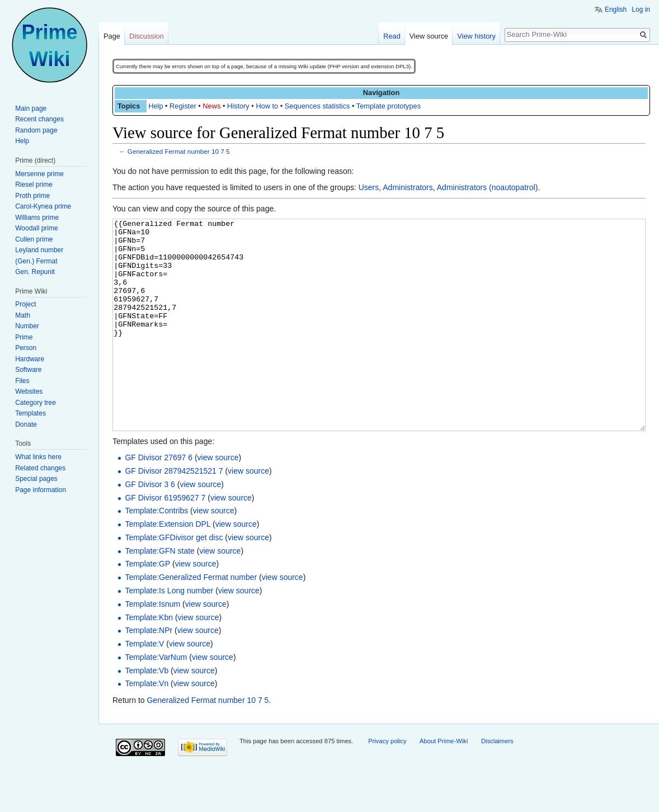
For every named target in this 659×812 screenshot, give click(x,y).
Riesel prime (34, 185)
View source (429, 36)
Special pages (36, 479)
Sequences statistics (317, 106)
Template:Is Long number (169, 632)
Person (26, 348)
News (211, 106)
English (616, 10)
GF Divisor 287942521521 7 (174, 513)
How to (267, 106)
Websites (29, 391)
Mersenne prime (39, 174)
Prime (24, 337)
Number (27, 326)
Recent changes (39, 119)
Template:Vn (147, 725)
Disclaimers (497, 783)
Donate (26, 424)
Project (25, 304)
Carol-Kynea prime (43, 206)
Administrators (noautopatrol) (488, 187)
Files (22, 381)
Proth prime (32, 196)
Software (28, 370)
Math (23, 315)
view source (218, 499)
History (238, 106)
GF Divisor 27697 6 (159, 499)
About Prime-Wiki (444, 783)
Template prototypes (389, 106)
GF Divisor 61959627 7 (165, 540)
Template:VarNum (156, 699)
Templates (30, 413)
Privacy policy (387, 783)
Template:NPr (149, 672)
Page (112, 36)
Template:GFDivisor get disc (174, 579)
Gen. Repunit (35, 272)
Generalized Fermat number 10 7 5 (179, 151)
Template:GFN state (160, 593)
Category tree (36, 403)
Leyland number (39, 250)
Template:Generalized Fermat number (191, 619)
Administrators (408, 187)
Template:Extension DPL (168, 566)
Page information (41, 490)
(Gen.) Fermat (36, 261)
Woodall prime (36, 228)
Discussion (147, 36)
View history (476, 36)
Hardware (30, 359)
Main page (31, 108)
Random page (36, 130)
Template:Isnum (152, 646)
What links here (38, 457)
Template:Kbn (149, 659)
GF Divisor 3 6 (150, 526)
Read (392, 36)
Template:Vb (147, 712)
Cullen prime (34, 239)
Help (156, 106)
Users (369, 187)
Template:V (144, 686)
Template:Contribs (156, 553)
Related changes (40, 468)
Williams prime (37, 218)
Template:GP (147, 606)
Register (183, 106)
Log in (641, 10)
